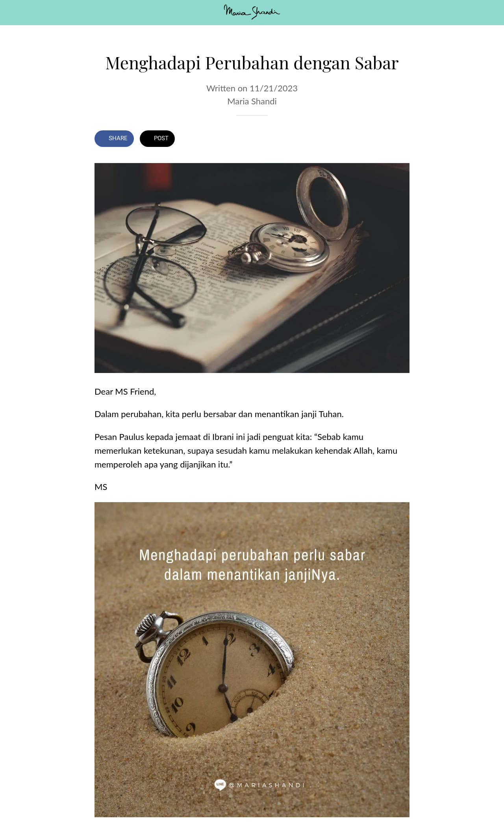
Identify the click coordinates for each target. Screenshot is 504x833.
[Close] (13, 13)
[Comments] (400, 139)
